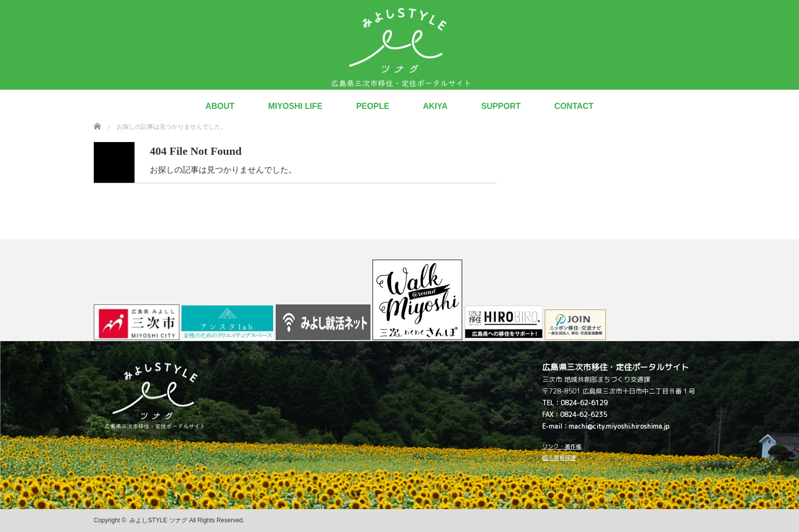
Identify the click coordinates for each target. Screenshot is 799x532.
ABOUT (220, 106)
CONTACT (574, 106)
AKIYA (435, 106)
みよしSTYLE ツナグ (158, 520)
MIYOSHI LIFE (295, 106)
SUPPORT (501, 106)
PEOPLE (373, 106)
